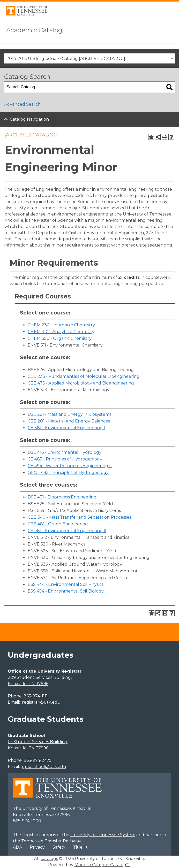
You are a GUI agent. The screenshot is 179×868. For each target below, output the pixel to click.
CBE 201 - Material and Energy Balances (69, 421)
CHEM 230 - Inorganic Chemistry (61, 325)
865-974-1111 (36, 696)
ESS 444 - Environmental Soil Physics (66, 584)
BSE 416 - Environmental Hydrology (65, 452)
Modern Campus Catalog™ (102, 865)
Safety (59, 847)
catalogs (49, 859)
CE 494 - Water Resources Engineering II (70, 466)
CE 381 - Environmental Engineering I (66, 428)
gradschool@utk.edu (44, 767)
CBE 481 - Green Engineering (58, 524)
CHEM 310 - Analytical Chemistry (61, 332)
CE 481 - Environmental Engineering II (67, 531)
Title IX (80, 847)
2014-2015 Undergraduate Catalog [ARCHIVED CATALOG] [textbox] (66, 59)
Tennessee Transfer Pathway (51, 841)
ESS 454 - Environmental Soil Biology (66, 591)
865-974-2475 (38, 760)
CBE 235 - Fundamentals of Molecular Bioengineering (84, 376)
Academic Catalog (34, 30)
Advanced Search (22, 104)
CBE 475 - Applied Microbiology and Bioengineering (81, 383)
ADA (17, 847)
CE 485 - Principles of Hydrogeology (65, 459)
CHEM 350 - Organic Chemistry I (61, 338)
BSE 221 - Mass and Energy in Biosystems (69, 414)
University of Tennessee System (103, 835)
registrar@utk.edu (41, 702)
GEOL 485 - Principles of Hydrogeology (68, 473)
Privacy (37, 847)
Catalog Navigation (29, 119)
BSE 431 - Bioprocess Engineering (62, 497)
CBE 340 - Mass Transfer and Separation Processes (79, 517)
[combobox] (90, 58)
